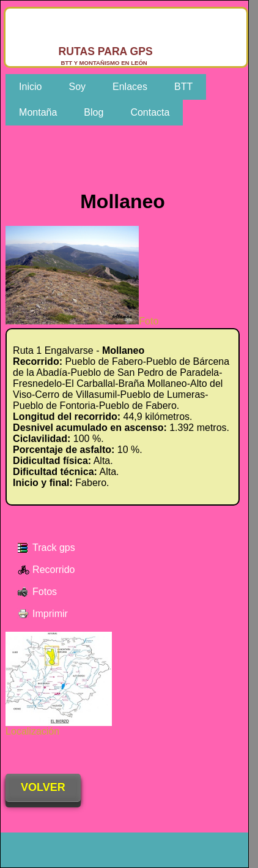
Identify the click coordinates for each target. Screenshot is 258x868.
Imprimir (50, 614)
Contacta (150, 112)
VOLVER (43, 787)
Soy (77, 87)
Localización (59, 727)
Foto (82, 321)
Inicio (30, 87)
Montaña (38, 112)
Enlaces (130, 87)
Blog (94, 112)
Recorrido (53, 570)
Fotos (45, 592)
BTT (183, 87)
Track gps (54, 548)
